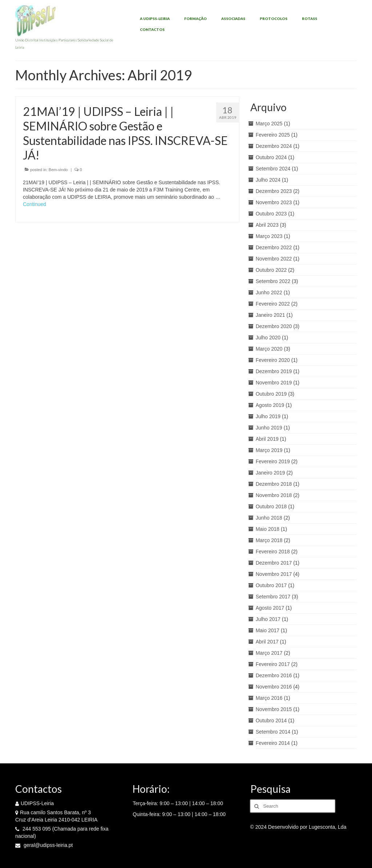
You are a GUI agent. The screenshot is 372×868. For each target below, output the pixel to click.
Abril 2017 (267, 642)
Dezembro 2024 (274, 146)
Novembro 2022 (274, 259)
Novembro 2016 (274, 687)
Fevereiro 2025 (273, 135)
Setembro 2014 (273, 732)
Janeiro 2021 (270, 315)
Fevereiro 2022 (273, 304)
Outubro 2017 (271, 585)
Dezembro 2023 (274, 191)
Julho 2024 (268, 180)
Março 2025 (269, 124)
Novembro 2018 (274, 495)
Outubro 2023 (271, 214)
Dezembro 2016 (274, 675)
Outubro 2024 (271, 157)
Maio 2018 (268, 529)
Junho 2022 (269, 292)
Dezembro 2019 (274, 371)
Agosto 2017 (270, 608)
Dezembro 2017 (274, 563)
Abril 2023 (267, 225)
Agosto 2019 (270, 405)
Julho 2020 (268, 338)
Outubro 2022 (271, 270)
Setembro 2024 (273, 169)
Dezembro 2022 (274, 247)
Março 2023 (269, 236)
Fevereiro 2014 (273, 743)
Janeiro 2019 (270, 473)
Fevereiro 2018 (273, 552)
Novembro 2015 (274, 709)
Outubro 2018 (271, 506)
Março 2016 (269, 698)
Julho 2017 (268, 619)
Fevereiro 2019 (273, 461)
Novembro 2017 (274, 574)
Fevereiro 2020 (273, 360)
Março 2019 (269, 450)
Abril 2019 (267, 439)
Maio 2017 (268, 630)
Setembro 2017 (273, 597)
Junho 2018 (269, 518)
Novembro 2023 (274, 202)
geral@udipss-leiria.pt (44, 845)
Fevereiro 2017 (273, 664)
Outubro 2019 (271, 394)
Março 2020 (269, 349)
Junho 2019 (269, 428)
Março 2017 (269, 653)
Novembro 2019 (274, 383)
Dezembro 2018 (274, 484)
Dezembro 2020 (274, 326)
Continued (35, 204)
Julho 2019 (268, 416)
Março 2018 (269, 540)
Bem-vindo (58, 170)
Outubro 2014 (271, 720)
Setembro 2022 (273, 281)
